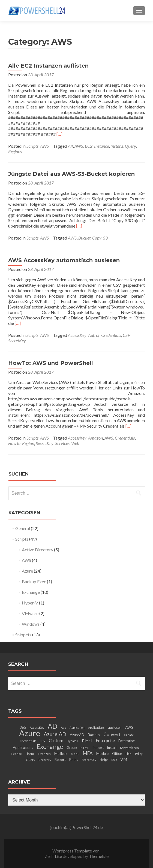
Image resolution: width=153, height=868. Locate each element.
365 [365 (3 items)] (23, 727)
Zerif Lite (54, 856)
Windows (31, 624)
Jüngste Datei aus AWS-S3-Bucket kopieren (71, 174)
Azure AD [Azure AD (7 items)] (55, 734)
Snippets (23, 635)
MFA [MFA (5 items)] (88, 753)
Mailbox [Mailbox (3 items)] (61, 754)
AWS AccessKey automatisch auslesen (64, 260)
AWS (44, 146)
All (70, 146)
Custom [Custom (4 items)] (56, 740)
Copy (97, 238)
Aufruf (94, 335)
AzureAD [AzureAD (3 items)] (77, 735)
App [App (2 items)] (63, 728)
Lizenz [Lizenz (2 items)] (30, 754)
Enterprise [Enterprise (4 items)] (105, 740)
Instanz (117, 146)
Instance (101, 146)
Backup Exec (34, 581)
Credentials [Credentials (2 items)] (28, 741)
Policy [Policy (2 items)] (139, 754)
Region (28, 443)
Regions (15, 151)
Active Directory (37, 550)
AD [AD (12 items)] (52, 726)
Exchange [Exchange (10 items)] (50, 746)
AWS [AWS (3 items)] (129, 727)
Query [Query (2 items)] (31, 760)
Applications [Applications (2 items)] (96, 728)
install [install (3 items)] (112, 748)
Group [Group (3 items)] (72, 748)
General (23, 528)
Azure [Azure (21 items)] (30, 733)
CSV (127, 335)
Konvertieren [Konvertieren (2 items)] (129, 748)
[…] (59, 134)
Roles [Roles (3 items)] (74, 760)
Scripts (32, 146)
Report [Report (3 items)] (60, 760)
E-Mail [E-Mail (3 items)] (87, 741)
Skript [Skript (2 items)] (104, 760)
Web (75, 443)
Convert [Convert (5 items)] (112, 734)
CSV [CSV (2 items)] (43, 741)
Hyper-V (30, 603)
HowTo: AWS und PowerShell (51, 363)
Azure (27, 571)
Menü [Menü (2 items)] (75, 754)
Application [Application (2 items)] (77, 728)
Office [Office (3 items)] (117, 754)
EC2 (89, 146)
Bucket (84, 238)
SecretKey (17, 341)
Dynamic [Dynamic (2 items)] (73, 741)
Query (130, 146)
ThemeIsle (99, 856)
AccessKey (77, 335)
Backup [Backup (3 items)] (94, 735)
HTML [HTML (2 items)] (85, 748)
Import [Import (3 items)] (98, 748)
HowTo (14, 443)
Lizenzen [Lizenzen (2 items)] (44, 754)
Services (62, 443)
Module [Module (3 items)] (102, 754)
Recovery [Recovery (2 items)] (45, 760)
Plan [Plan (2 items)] (128, 754)
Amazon (95, 438)
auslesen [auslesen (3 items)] (115, 727)
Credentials (111, 335)
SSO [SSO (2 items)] (114, 760)
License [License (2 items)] (16, 754)
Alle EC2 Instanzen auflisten (48, 66)
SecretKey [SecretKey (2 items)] (89, 760)
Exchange (31, 592)
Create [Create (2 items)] (129, 735)
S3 (105, 238)
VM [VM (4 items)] (124, 759)
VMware (30, 613)
